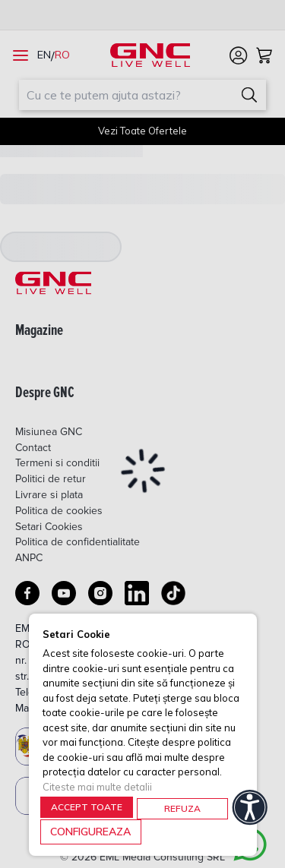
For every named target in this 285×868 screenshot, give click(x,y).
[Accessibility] (250, 807)
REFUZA (182, 808)
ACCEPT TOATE (87, 807)
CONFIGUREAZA (90, 832)
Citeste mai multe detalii (97, 787)
